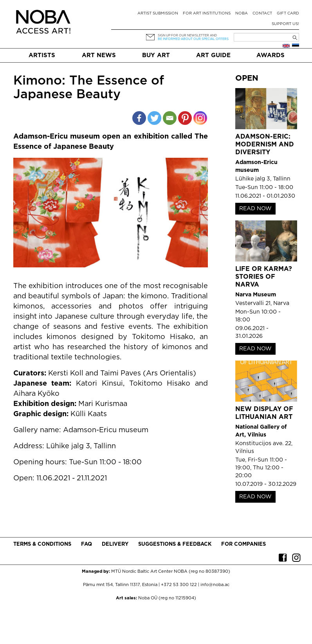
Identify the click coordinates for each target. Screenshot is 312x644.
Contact (262, 14)
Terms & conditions (42, 544)
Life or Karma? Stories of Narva (264, 277)
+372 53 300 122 (179, 585)
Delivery (115, 544)
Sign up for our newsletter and (187, 35)
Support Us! (285, 24)
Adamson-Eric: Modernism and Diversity (265, 145)
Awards (271, 55)
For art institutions (207, 14)
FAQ (87, 544)
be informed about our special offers (193, 39)
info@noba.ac (215, 585)
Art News (99, 55)
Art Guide (213, 55)
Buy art (156, 55)
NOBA (242, 14)
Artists (42, 55)
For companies (243, 544)
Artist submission (158, 14)
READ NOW (255, 209)
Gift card (288, 14)
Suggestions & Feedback (175, 544)
